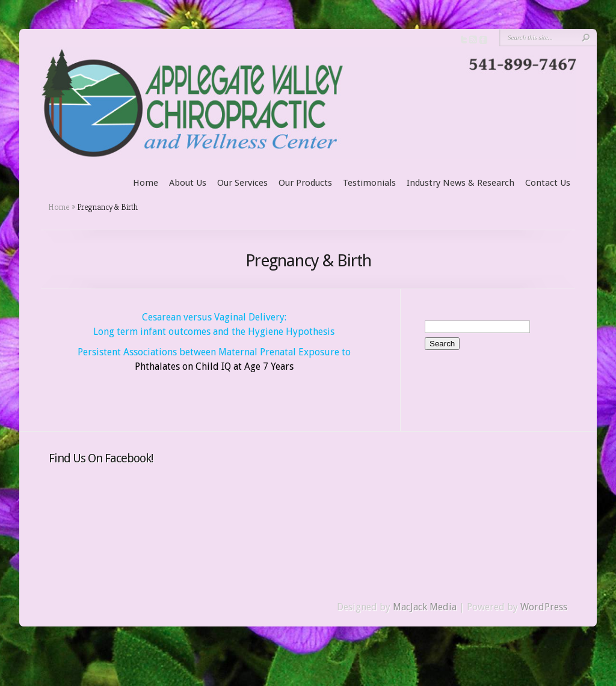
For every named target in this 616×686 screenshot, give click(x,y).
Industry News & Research (460, 183)
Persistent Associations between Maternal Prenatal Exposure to (214, 352)
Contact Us (548, 183)
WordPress (544, 607)
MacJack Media (425, 607)
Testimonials (369, 183)
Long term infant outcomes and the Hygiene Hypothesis (214, 332)
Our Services (242, 183)
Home (146, 183)
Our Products (305, 183)
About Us (188, 183)
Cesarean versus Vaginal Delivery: (214, 317)
